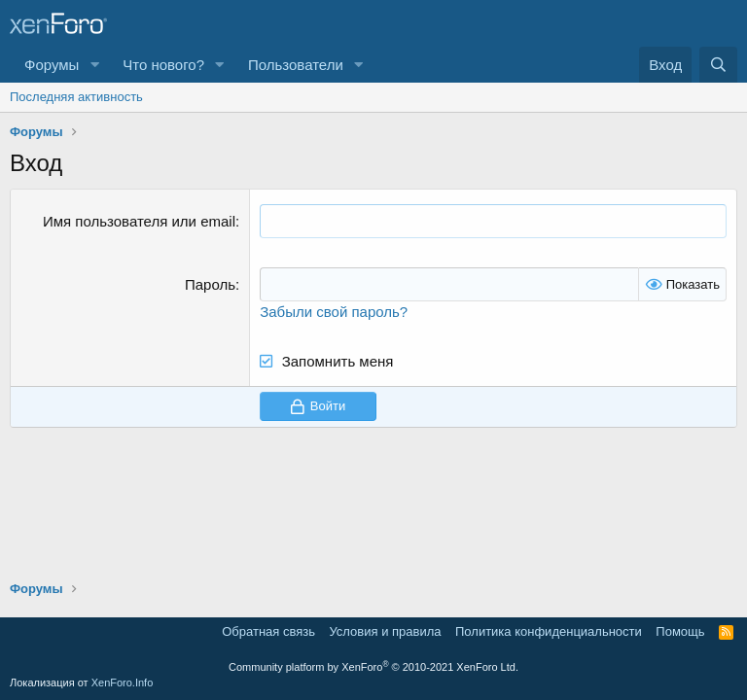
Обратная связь (268, 631)
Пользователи (296, 65)
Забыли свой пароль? (334, 312)
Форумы (52, 65)
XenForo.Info (123, 682)
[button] (94, 65)
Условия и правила (385, 631)
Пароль (210, 284)
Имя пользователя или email (139, 221)
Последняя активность (76, 97)
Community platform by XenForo (373, 667)
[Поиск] (718, 65)
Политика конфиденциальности (549, 631)
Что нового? (163, 65)
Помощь (680, 631)
